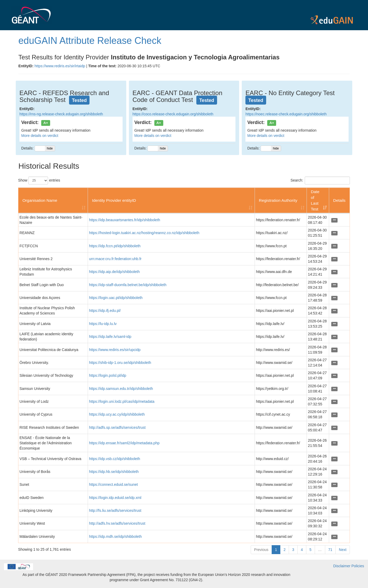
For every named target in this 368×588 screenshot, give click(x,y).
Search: (320, 180)
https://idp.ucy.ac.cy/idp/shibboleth (117, 414)
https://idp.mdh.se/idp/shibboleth (115, 537)
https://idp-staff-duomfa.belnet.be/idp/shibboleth (128, 285)
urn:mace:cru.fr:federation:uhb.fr (115, 259)
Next (343, 550)
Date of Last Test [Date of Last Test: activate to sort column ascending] (315, 200)
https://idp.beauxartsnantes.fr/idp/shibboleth (125, 220)
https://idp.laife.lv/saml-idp (110, 337)
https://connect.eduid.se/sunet (113, 484)
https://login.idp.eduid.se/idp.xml (115, 498)
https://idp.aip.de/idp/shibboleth (114, 272)
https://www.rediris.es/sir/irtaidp (60, 66)
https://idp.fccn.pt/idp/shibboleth (115, 246)
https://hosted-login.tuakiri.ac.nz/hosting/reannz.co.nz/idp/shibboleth (144, 233)
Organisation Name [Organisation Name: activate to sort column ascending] (40, 200)
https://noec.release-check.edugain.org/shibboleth (286, 114)
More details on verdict (40, 136)
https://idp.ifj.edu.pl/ (105, 311)
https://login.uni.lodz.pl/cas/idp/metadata (122, 401)
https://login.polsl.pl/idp (108, 375)
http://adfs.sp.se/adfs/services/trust (117, 427)
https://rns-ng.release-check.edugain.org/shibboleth (61, 114)
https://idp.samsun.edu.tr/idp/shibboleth (121, 389)
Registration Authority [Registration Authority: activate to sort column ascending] (278, 200)
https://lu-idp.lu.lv (103, 324)
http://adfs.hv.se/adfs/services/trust (117, 523)
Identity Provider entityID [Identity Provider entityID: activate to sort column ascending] (114, 200)
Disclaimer (342, 566)
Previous (261, 550)
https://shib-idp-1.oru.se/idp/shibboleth (120, 363)
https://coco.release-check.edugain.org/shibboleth (173, 114)
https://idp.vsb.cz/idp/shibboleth (115, 459)
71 (330, 550)
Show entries (39, 180)
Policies (358, 566)
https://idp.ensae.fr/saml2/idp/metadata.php (124, 443)
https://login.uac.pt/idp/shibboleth (116, 298)
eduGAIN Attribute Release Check (90, 41)
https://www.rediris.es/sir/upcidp (115, 350)
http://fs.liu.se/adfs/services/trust (115, 510)
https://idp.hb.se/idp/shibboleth (114, 472)
